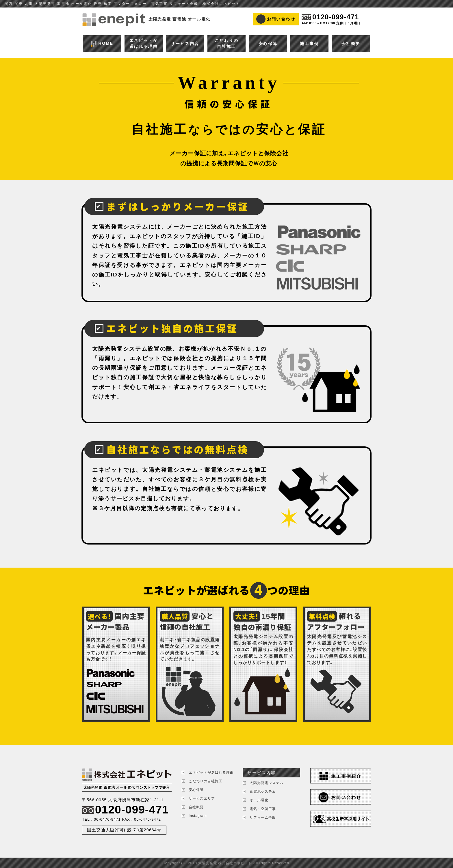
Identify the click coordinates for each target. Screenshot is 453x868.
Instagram (198, 816)
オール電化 (259, 800)
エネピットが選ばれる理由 (211, 772)
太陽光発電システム (267, 783)
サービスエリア (202, 798)
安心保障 (268, 44)
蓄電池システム (263, 792)
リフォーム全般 (263, 818)
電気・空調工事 (263, 809)
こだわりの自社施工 (206, 781)
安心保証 (196, 790)
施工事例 (309, 44)
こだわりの (226, 44)
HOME (102, 43)
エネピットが (144, 44)
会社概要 (351, 44)
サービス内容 (185, 44)
